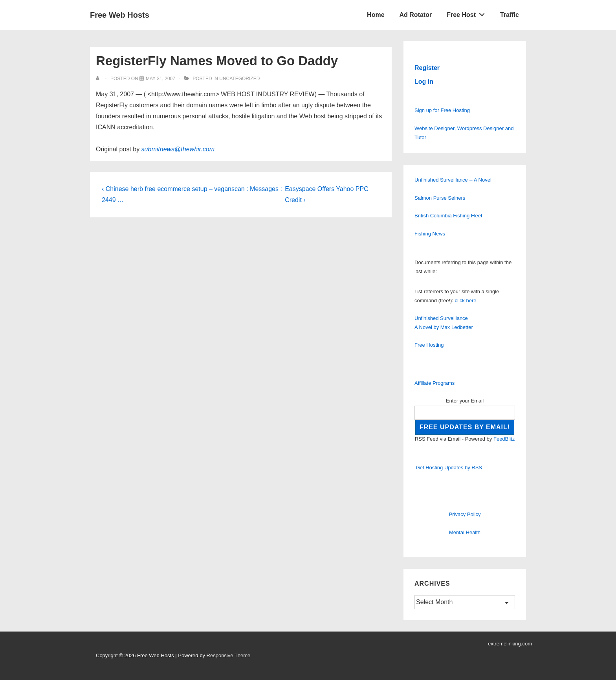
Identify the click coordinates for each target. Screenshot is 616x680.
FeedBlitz (504, 439)
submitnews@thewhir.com (178, 149)
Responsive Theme (229, 655)
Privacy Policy (465, 514)
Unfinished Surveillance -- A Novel (453, 180)
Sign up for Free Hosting (442, 110)
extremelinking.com (510, 644)
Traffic (510, 15)
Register (427, 68)
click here (466, 300)
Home (376, 15)
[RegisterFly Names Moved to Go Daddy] (160, 79)
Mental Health (465, 532)
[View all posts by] (99, 79)
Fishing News (430, 234)
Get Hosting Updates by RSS (449, 468)
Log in (424, 82)
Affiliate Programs (434, 383)
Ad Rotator (416, 15)
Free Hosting (429, 345)
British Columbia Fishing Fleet (448, 216)
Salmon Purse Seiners (440, 198)
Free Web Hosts (120, 15)
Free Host (468, 13)
